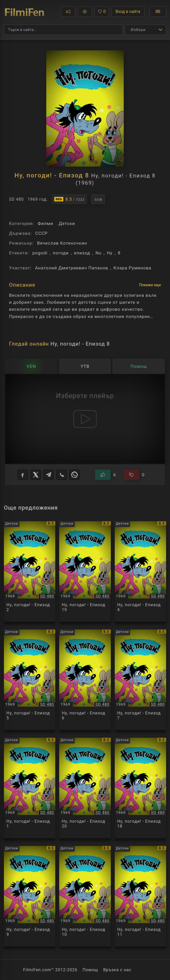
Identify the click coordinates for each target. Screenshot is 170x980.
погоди (61, 253)
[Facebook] (23, 475)
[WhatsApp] (74, 475)
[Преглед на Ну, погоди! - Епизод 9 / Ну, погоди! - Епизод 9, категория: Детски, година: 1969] (30, 896)
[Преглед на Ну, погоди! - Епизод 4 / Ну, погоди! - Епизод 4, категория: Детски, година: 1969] (140, 571)
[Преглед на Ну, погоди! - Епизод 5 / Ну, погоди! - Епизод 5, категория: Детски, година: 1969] (30, 680)
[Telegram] (49, 475)
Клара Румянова (132, 268)
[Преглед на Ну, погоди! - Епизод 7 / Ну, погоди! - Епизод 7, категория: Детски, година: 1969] (140, 680)
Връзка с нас (117, 970)
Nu (98, 253)
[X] (36, 475)
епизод (82, 253)
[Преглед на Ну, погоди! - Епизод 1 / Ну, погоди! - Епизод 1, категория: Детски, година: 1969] (30, 788)
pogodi (40, 253)
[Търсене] (63, 30)
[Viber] (61, 475)
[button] (68, 12)
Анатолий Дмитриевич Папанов (72, 268)
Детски (67, 223)
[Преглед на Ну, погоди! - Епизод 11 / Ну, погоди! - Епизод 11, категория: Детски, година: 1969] (140, 896)
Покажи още (150, 285)
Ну (110, 253)
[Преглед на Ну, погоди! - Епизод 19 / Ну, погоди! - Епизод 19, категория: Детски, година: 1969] (85, 571)
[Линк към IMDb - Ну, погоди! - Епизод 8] (69, 199)
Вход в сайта (128, 11)
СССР (41, 233)
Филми (45, 223)
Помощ (90, 970)
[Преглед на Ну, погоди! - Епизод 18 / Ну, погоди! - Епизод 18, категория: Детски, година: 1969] (140, 788)
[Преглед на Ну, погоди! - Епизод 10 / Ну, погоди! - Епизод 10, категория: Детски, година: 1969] (85, 896)
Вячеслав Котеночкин (62, 243)
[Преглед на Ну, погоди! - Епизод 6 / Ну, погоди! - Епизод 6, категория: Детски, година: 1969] (85, 680)
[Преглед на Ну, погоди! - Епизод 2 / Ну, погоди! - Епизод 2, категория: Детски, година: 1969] (30, 571)
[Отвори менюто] (158, 12)
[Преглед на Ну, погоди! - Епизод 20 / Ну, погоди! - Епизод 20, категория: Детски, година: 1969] (85, 788)
